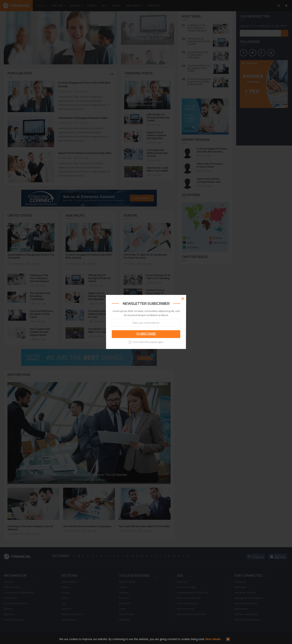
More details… (214, 639)
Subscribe (146, 334)
